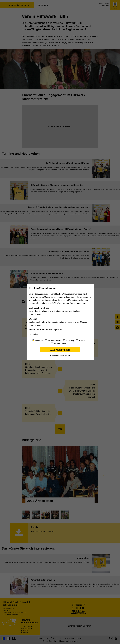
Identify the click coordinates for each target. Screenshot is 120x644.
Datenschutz (34, 334)
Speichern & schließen (60, 356)
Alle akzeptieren (60, 350)
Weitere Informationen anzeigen (44, 330)
